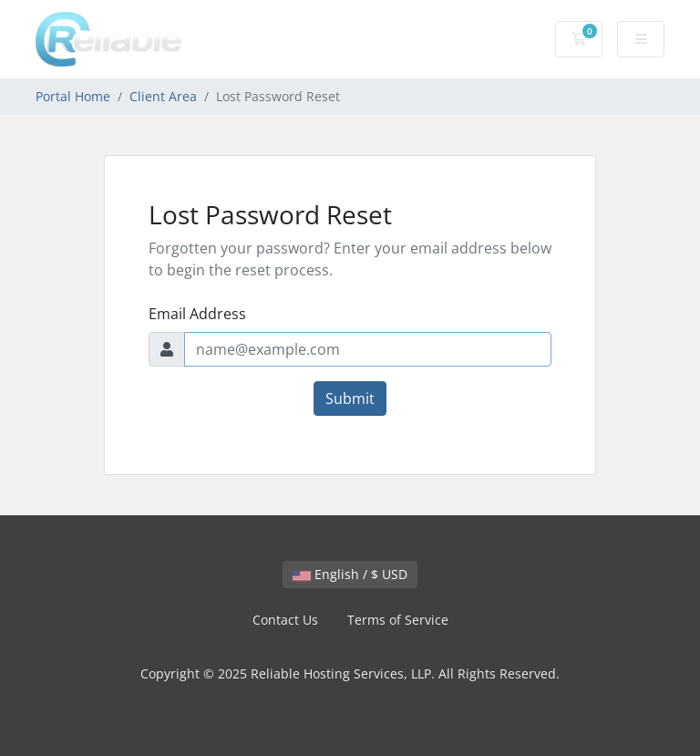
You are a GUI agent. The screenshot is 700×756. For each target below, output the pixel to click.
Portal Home (73, 96)
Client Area (163, 96)
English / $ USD (350, 574)
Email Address (197, 314)
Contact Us (285, 620)
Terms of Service (398, 620)
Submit (350, 399)
